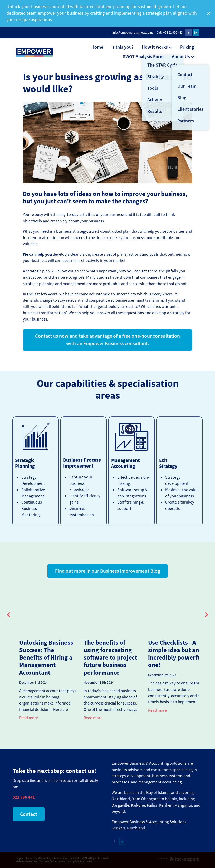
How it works (157, 47)
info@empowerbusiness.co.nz (133, 33)
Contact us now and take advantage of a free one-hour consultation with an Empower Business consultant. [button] (107, 340)
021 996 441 (24, 797)
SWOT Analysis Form (143, 56)
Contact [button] (28, 814)
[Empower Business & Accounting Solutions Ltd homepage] (34, 52)
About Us (183, 56)
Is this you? (123, 47)
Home (97, 47)
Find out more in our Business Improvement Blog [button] (108, 571)
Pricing (187, 47)
